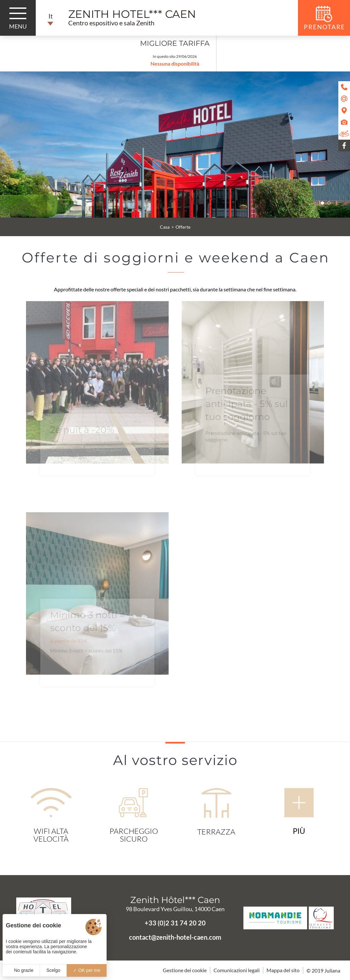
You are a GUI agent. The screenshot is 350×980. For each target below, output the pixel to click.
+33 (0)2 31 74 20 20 (175, 923)
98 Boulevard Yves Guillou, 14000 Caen (175, 909)
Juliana (332, 970)
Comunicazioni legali (237, 970)
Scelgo (53, 970)
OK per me (87, 970)
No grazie (21, 970)
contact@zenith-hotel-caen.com (175, 937)
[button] (322, 203)
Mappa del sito (283, 970)
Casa (165, 227)
